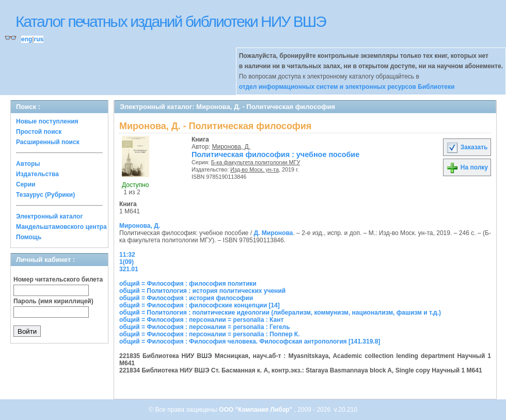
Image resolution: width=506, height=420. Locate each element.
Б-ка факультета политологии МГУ (256, 162)
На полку (467, 167)
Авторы (28, 164)
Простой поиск (39, 132)
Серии (26, 184)
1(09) (126, 262)
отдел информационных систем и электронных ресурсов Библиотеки (347, 87)
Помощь (29, 237)
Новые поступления (47, 121)
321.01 (129, 269)
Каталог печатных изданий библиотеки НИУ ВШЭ (171, 21)
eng (27, 39)
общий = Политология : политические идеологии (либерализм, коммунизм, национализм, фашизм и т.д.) (280, 313)
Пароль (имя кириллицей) (53, 301)
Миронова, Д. (231, 147)
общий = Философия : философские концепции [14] (200, 305)
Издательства (37, 174)
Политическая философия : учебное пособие (275, 154)
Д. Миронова (273, 233)
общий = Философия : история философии (186, 298)
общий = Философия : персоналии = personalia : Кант (201, 320)
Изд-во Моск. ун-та (255, 169)
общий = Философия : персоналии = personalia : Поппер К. (209, 334)
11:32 (127, 255)
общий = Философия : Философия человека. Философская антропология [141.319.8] (250, 341)
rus (38, 39)
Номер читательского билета (58, 279)
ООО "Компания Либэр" (256, 410)
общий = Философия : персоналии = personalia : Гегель (205, 327)
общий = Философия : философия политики (188, 284)
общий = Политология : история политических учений (202, 291)
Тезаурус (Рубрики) (45, 195)
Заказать (467, 147)
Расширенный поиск (48, 142)
